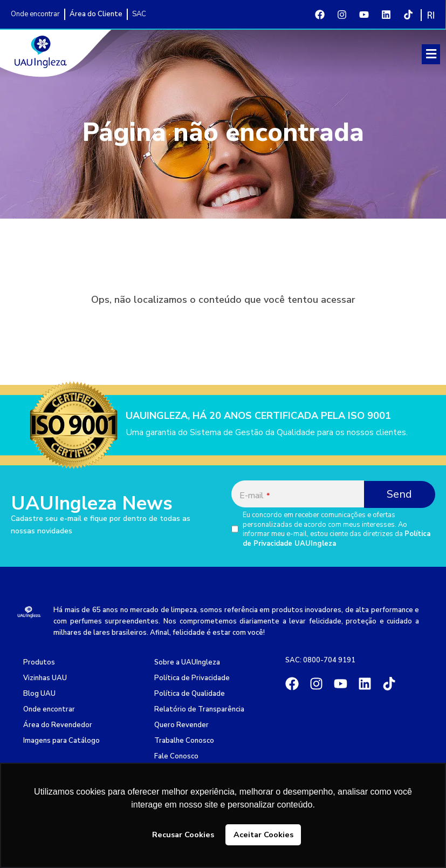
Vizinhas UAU (45, 678)
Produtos (39, 662)
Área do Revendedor (58, 725)
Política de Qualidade (190, 694)
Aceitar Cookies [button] (263, 835)
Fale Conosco (176, 756)
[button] (431, 54)
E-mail (255, 496)
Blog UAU (39, 694)
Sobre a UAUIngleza (187, 662)
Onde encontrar (49, 709)
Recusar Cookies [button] (183, 835)
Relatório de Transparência (199, 709)
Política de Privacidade (192, 678)
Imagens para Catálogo (61, 741)
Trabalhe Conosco (184, 741)
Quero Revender (181, 725)
